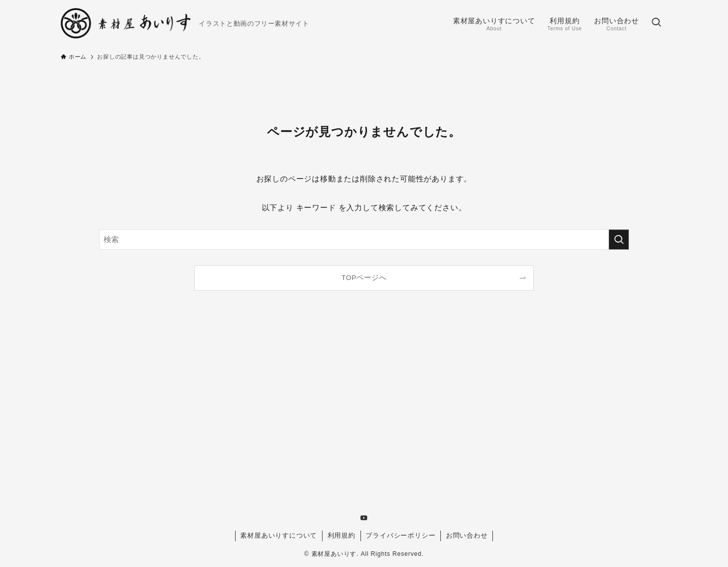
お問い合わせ (467, 535)
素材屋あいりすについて (279, 535)
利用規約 (342, 535)
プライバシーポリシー (400, 535)
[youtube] (364, 518)
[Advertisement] (364, 410)
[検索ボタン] (656, 23)
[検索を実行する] (619, 240)
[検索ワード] (364, 240)
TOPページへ (364, 278)
